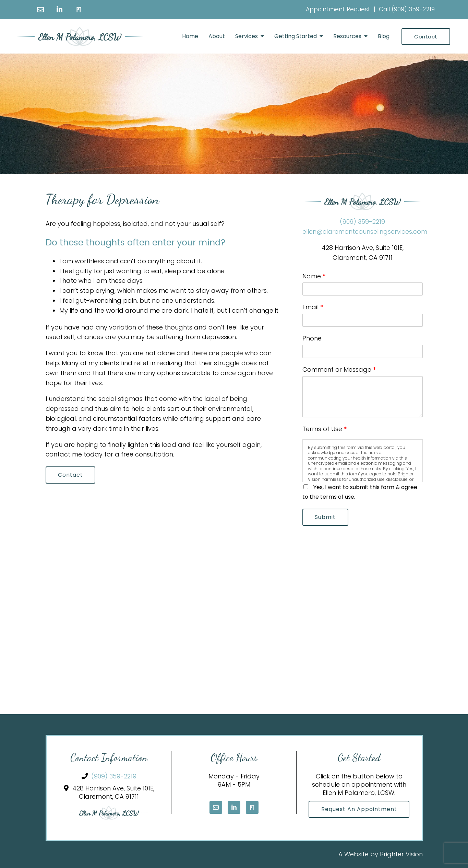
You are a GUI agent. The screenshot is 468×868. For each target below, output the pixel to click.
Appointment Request (338, 9)
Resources (347, 36)
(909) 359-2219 (413, 9)
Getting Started (296, 36)
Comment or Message (339, 369)
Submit (326, 517)
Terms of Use (325, 429)
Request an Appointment (359, 809)
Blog (384, 36)
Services (247, 36)
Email (313, 307)
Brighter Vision (401, 854)
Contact (426, 37)
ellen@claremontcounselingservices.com (365, 232)
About (217, 36)
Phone (312, 338)
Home (190, 36)
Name (314, 276)
